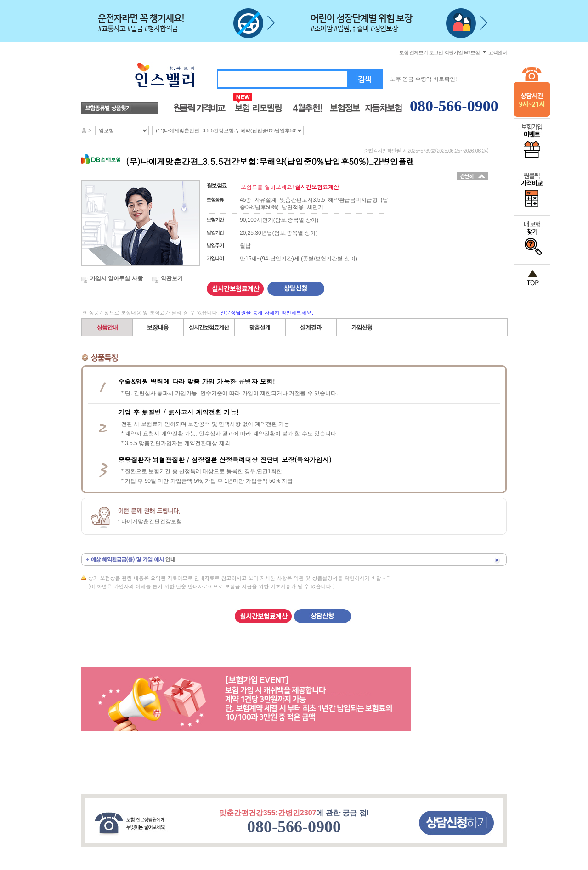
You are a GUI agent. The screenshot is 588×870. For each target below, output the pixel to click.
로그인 (436, 52)
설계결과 (311, 327)
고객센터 (498, 52)
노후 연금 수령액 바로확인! (423, 79)
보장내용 (158, 327)
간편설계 (209, 327)
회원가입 (453, 52)
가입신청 (362, 327)
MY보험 (472, 52)
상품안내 (107, 327)
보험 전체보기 (413, 52)
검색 (365, 79)
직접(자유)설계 (260, 327)
